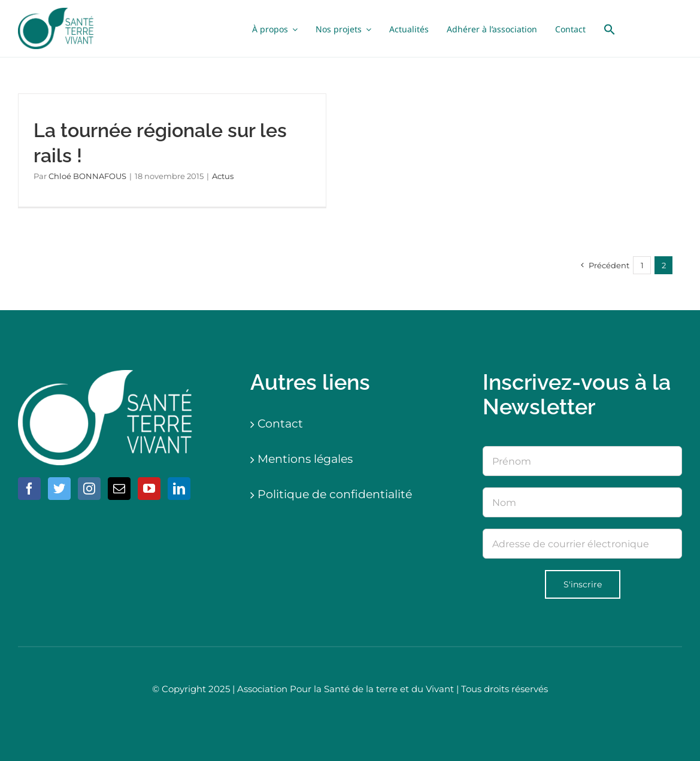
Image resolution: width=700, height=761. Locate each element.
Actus (223, 176)
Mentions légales (305, 459)
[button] (610, 28)
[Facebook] (29, 489)
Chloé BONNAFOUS (87, 176)
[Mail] (119, 489)
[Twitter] (59, 489)
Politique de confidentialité (335, 494)
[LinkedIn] (179, 489)
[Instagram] (89, 489)
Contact (280, 424)
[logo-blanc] (108, 376)
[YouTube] (149, 489)
